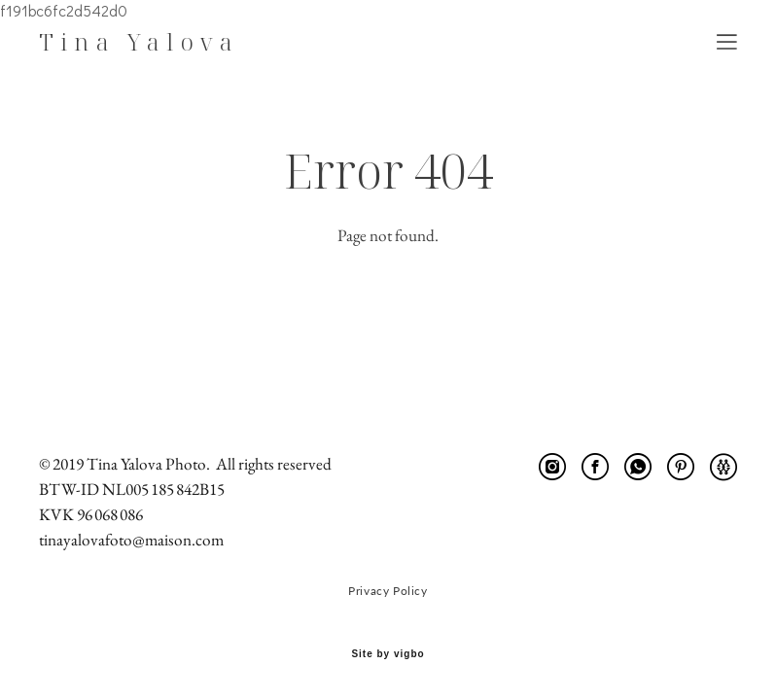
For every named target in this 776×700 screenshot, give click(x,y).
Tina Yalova (139, 42)
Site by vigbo (388, 654)
